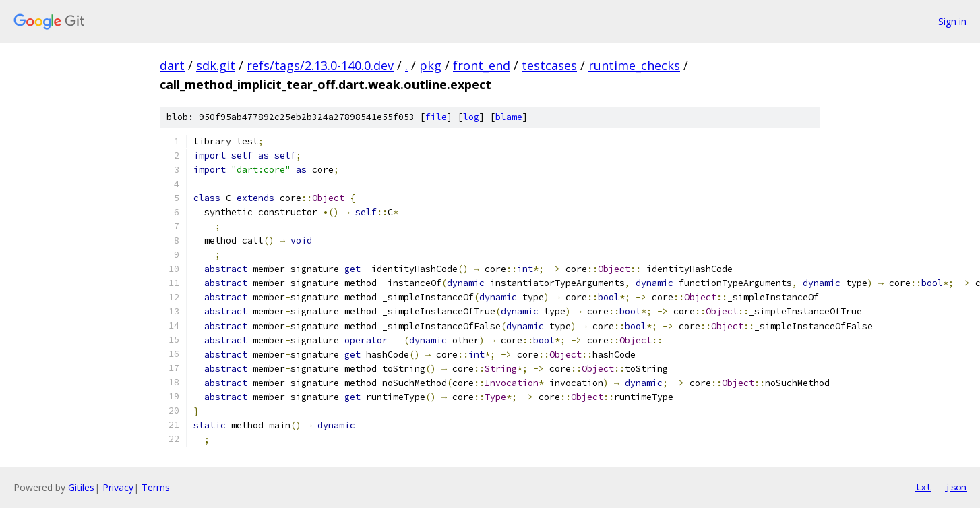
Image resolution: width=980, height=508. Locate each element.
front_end (482, 65)
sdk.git (216, 65)
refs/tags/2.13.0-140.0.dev (320, 65)
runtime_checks (634, 65)
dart (172, 65)
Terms (156, 487)
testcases (549, 65)
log (471, 117)
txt (923, 487)
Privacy (118, 487)
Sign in (952, 21)
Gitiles (81, 487)
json (956, 487)
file (436, 117)
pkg (430, 65)
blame (509, 117)
